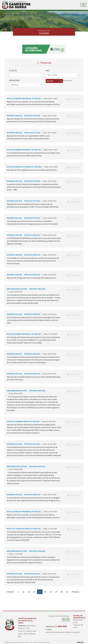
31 (67, 592)
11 (23, 592)
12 (29, 592)
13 (34, 592)
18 (62, 592)
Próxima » (76, 592)
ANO (47, 71)
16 (51, 592)
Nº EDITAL (13, 71)
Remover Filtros (67, 81)
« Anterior (10, 592)
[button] (73, 99)
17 (56, 592)
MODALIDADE (14, 80)
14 (40, 592)
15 (45, 592)
